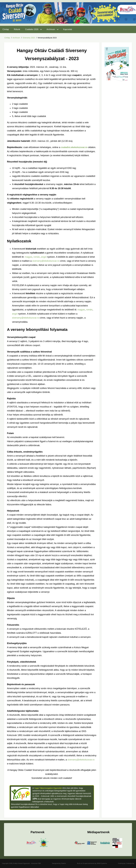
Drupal (85, 863)
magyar (29, 257)
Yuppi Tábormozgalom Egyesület (48, 788)
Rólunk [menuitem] (17, 29)
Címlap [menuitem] (6, 29)
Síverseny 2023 (29, 38)
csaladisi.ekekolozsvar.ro (74, 147)
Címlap (7, 38)
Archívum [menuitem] (51, 29)
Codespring (130, 863)
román (37, 257)
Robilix (64, 863)
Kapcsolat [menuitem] (68, 29)
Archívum (16, 38)
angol (44, 257)
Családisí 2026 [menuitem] (32, 29)
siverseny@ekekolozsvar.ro (46, 261)
